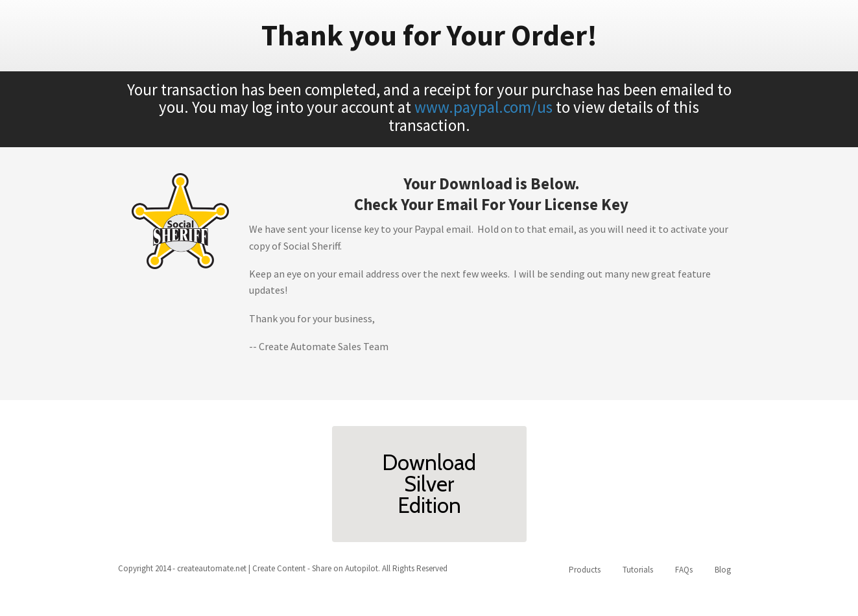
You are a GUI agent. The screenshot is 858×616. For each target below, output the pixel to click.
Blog (723, 570)
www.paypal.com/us (483, 107)
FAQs (684, 570)
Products (585, 570)
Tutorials (638, 570)
